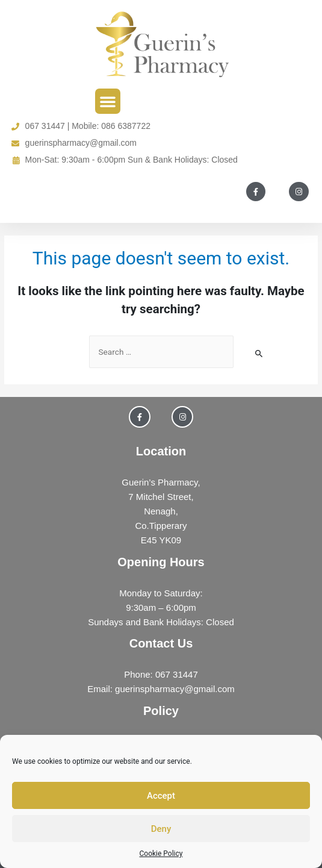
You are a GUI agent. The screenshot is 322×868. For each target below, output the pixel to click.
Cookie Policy (161, 854)
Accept (161, 796)
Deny (161, 829)
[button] (108, 101)
